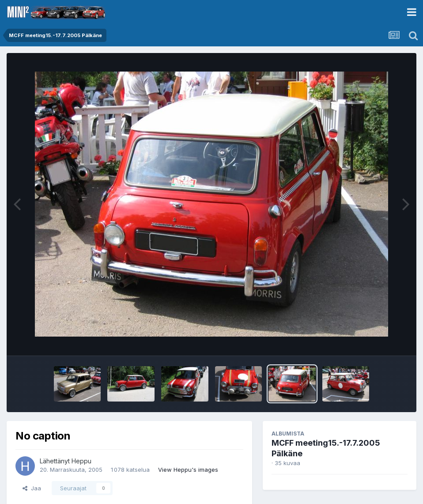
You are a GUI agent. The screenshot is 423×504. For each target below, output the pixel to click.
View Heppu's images (188, 470)
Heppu (81, 461)
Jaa (32, 488)
